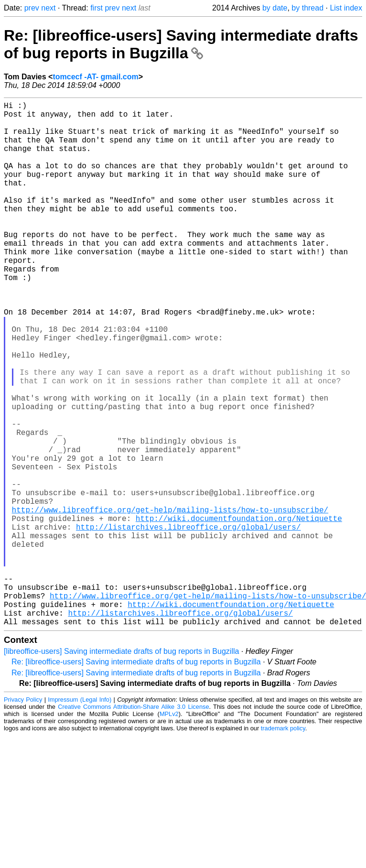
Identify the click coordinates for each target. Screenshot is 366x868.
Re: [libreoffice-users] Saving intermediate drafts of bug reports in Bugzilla (181, 44)
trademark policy (283, 845)
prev (32, 8)
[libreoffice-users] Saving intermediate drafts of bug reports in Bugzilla (121, 768)
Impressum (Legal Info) (80, 816)
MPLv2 (169, 830)
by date (275, 8)
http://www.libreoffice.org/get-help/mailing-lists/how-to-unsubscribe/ (170, 601)
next (48, 8)
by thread (307, 8)
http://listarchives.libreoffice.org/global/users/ (188, 622)
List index (346, 8)
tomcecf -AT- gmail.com (95, 77)
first (97, 8)
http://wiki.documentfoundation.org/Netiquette (239, 612)
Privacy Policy (23, 816)
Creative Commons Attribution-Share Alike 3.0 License (133, 823)
